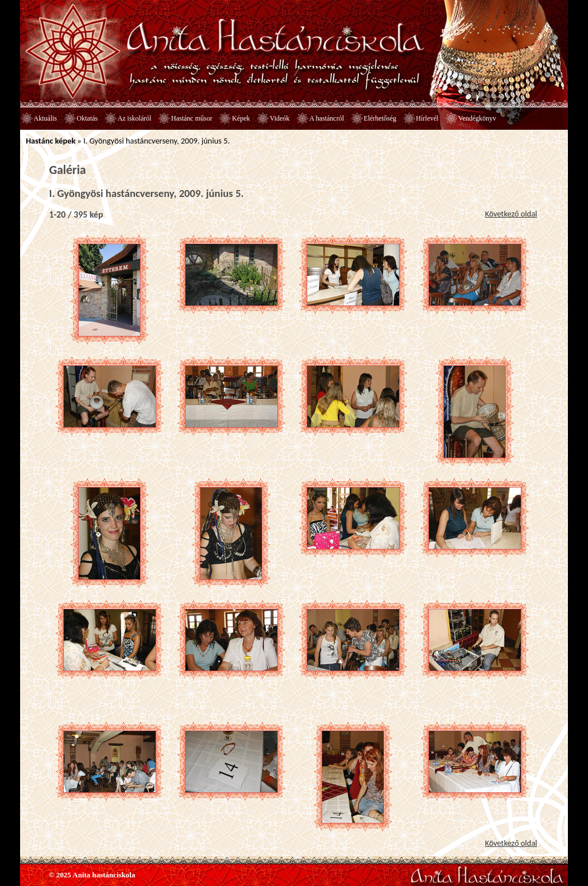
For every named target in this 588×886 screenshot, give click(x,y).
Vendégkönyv (477, 118)
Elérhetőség (380, 118)
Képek (241, 118)
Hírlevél (427, 118)
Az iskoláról (135, 118)
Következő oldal (511, 214)
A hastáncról (327, 118)
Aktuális (46, 118)
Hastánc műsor (192, 118)
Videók (280, 118)
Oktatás (88, 118)
